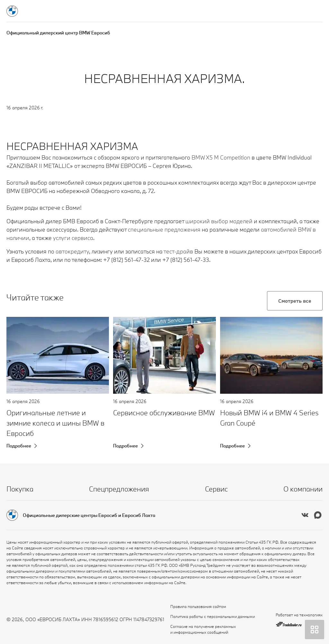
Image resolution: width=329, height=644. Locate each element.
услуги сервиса (73, 238)
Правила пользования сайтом (198, 606)
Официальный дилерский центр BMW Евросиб (58, 33)
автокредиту (72, 251)
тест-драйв (178, 251)
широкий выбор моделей (219, 221)
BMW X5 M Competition (221, 157)
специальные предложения (164, 230)
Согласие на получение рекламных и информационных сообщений (203, 629)
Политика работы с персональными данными (213, 616)
